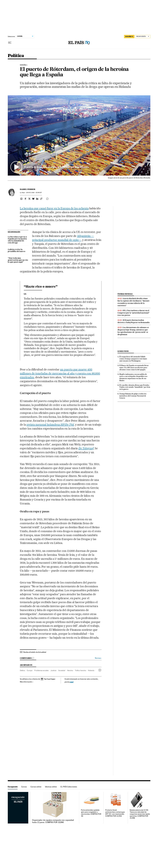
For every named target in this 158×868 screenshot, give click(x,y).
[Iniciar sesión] (143, 37)
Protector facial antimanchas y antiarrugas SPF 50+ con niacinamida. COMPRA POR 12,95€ (115, 813)
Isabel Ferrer (28, 189)
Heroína (23, 65)
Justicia (53, 670)
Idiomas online (51, 787)
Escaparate (13, 787)
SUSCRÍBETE (129, 36)
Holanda (91, 670)
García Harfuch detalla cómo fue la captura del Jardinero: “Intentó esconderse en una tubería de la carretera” (133, 302)
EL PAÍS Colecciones (69, 787)
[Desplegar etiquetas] (100, 670)
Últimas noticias (125, 294)
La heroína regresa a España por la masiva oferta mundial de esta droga (17, 240)
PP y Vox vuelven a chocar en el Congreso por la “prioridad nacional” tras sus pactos (133, 313)
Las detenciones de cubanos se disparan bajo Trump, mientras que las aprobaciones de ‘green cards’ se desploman (133, 331)
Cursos (24, 787)
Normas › (98, 658)
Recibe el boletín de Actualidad (35, 652)
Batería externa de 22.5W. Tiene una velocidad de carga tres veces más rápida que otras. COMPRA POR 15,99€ (140, 814)
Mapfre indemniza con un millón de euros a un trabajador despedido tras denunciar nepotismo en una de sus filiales (133, 377)
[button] (79, 136)
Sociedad (62, 670)
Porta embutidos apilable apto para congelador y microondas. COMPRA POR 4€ (91, 813)
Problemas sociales (41, 670)
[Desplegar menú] (10, 43)
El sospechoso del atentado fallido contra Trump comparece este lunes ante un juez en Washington (133, 359)
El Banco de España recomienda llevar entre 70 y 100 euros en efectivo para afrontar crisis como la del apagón (134, 367)
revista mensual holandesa (50, 425)
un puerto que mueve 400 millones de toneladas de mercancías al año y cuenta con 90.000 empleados (60, 373)
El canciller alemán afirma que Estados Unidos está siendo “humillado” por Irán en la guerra (135, 387)
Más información (27, 682)
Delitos (22, 670)
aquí (72, 682)
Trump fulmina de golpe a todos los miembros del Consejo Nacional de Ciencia (133, 396)
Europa (30, 670)
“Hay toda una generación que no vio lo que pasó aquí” (18, 260)
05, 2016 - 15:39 (34, 193)
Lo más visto (123, 351)
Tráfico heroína (80, 670)
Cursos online (36, 787)
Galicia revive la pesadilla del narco (17, 251)
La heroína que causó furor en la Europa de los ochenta (54, 208)
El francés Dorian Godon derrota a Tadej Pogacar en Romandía (134, 321)
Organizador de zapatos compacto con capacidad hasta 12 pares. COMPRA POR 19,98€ (53, 821)
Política (16, 56)
